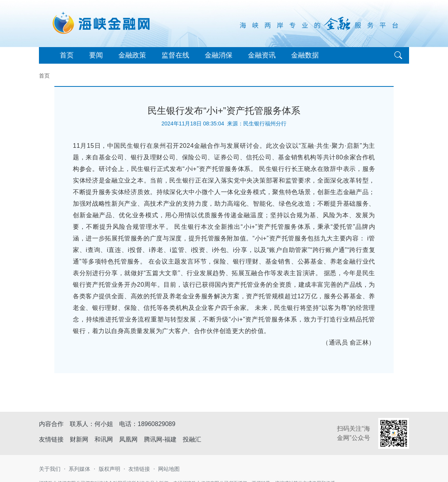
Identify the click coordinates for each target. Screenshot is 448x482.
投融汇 (192, 439)
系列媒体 (79, 469)
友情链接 (139, 469)
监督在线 (175, 55)
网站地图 (169, 469)
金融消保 (219, 55)
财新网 (79, 439)
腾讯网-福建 (160, 439)
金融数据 (305, 55)
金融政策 (132, 55)
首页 (67, 55)
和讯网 (104, 439)
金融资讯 (262, 55)
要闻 (96, 55)
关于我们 (50, 469)
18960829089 (157, 424)
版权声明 (109, 469)
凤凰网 (128, 439)
